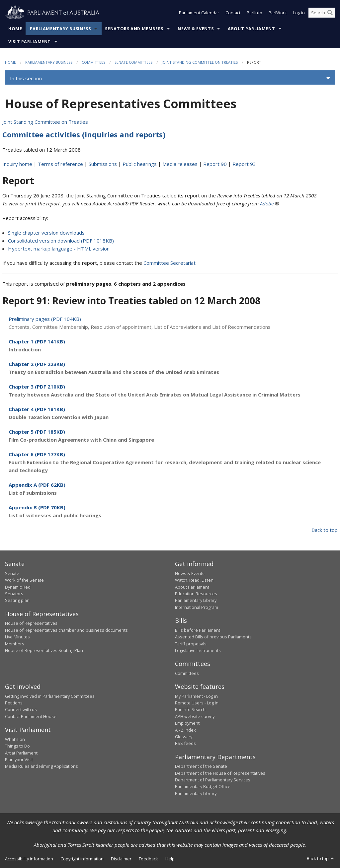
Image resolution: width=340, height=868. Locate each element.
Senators (14, 594)
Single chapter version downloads (46, 233)
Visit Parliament (30, 42)
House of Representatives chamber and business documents (66, 630)
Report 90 (215, 164)
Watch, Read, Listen (194, 580)
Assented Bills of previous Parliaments (213, 637)
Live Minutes (17, 637)
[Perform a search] (330, 13)
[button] (170, 78)
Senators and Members (134, 29)
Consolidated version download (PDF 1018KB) (61, 241)
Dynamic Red (18, 587)
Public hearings (140, 164)
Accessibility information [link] (29, 859)
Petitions (14, 703)
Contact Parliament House (31, 716)
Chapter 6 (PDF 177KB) (37, 454)
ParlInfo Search (190, 709)
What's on (15, 739)
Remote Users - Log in (197, 703)
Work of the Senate (24, 580)
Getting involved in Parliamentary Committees (50, 696)
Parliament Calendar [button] (199, 13)
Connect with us (21, 709)
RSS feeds (185, 743)
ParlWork (278, 13)
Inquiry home (17, 164)
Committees (93, 62)
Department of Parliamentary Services (213, 780)
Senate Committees (133, 62)
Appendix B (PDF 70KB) (37, 507)
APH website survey (195, 716)
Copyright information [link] (82, 859)
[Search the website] (322, 13)
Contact (233, 13)
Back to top (325, 530)
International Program (197, 607)
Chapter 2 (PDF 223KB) (37, 364)
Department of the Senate (201, 766)
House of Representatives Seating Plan (44, 650)
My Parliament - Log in (196, 696)
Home (15, 29)
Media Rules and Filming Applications (42, 766)
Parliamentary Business (60, 29)
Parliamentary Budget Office (203, 786)
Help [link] (170, 859)
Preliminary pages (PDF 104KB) (45, 319)
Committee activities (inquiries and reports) (84, 134)
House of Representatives (31, 623)
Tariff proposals (191, 644)
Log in (299, 13)
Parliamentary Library (196, 600)
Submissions (103, 164)
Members (15, 644)
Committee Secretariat (170, 263)
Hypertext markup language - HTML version (59, 249)
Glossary (184, 737)
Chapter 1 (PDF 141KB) (37, 341)
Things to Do (17, 746)
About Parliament (251, 29)
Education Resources (196, 594)
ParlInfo (255, 13)
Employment (187, 723)
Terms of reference (60, 164)
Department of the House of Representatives (220, 773)
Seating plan (17, 600)
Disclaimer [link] (121, 859)
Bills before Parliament (198, 630)
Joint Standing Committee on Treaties (200, 62)
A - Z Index (185, 730)
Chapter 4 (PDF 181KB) (37, 409)
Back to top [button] (321, 858)
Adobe (267, 203)
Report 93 (244, 164)
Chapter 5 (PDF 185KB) (37, 432)
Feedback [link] (148, 859)
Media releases (180, 164)
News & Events (196, 29)
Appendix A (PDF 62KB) (37, 485)
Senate (12, 573)
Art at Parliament (21, 753)
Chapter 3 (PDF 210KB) (37, 387)
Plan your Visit (19, 760)
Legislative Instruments (198, 650)
